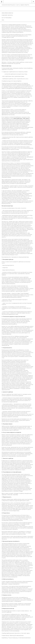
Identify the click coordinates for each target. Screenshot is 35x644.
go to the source (7, 18)
